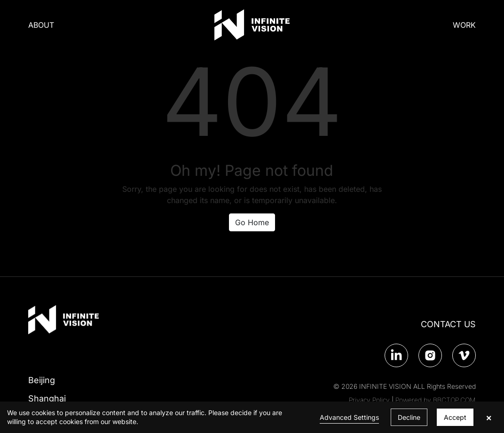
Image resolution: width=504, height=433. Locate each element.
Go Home (252, 222)
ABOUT (41, 25)
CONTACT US (448, 324)
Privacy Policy (369, 400)
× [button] (489, 417)
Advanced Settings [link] (349, 417)
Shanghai (47, 398)
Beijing (42, 380)
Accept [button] (455, 417)
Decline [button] (409, 417)
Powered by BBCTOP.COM (436, 400)
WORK (464, 25)
